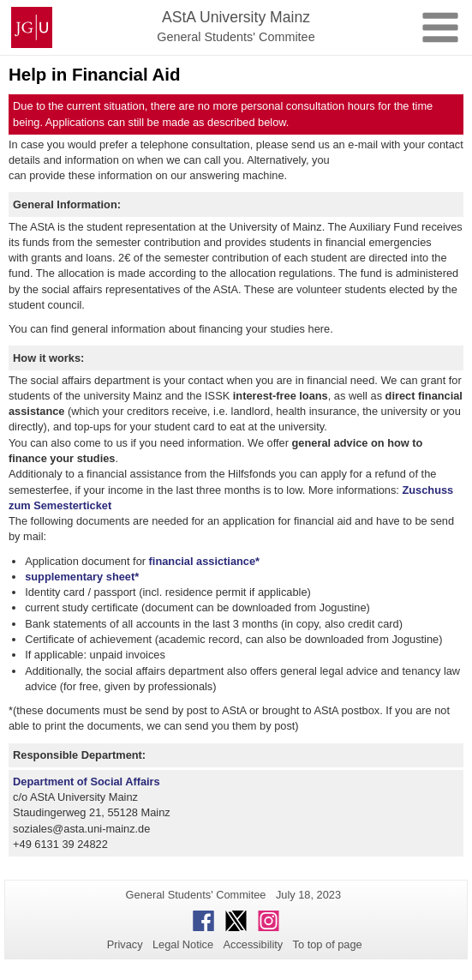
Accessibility (254, 944)
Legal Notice (183, 944)
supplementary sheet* (82, 577)
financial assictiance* (204, 561)
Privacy (125, 944)
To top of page (328, 944)
